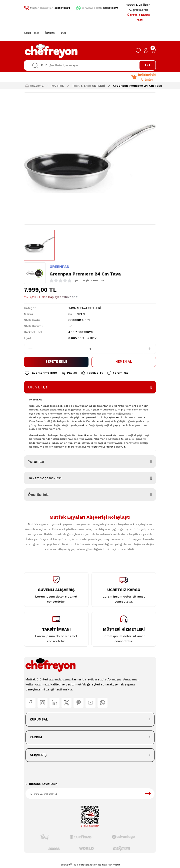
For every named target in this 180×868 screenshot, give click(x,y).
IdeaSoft (66, 865)
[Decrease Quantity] (30, 349)
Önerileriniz (38, 495)
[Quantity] (90, 349)
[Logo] (51, 51)
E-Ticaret (80, 865)
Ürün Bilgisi (38, 387)
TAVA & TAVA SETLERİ (85, 308)
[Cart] (153, 51)
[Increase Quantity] (149, 349)
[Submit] (148, 794)
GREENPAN (59, 267)
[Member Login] (146, 51)
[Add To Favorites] (41, 373)
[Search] (90, 65)
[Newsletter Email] (90, 794)
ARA (147, 65)
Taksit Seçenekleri (45, 478)
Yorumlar (36, 462)
